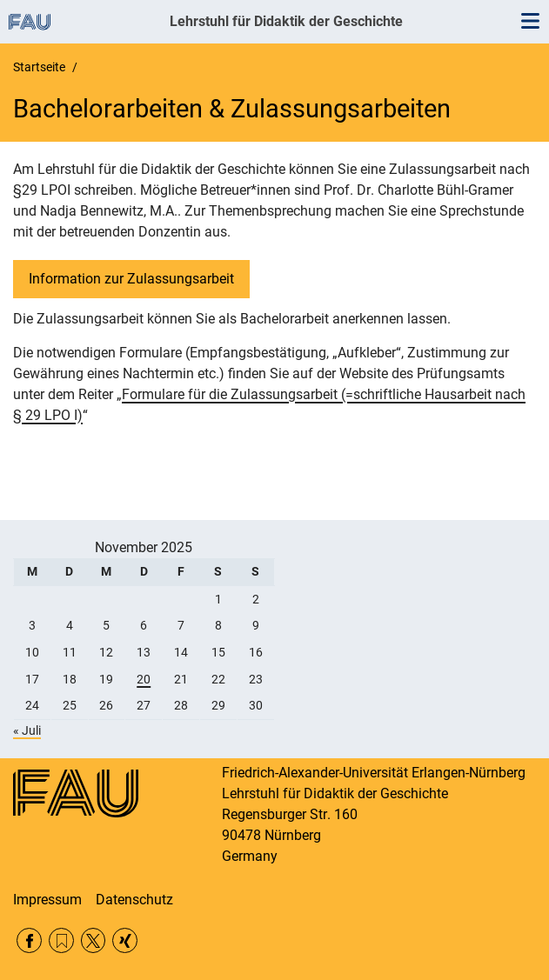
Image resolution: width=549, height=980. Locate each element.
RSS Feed (61, 940)
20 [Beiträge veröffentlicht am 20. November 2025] (144, 679)
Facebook (29, 940)
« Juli (27, 730)
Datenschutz (134, 900)
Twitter (94, 940)
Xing (125, 940)
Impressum (47, 900)
